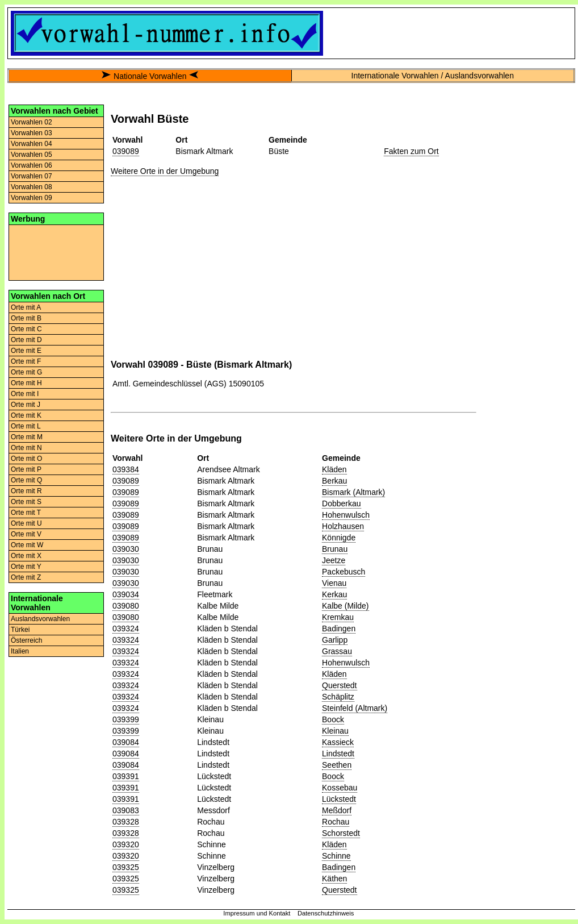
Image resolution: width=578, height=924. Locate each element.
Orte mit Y (26, 567)
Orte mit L (26, 426)
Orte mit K (26, 415)
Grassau (337, 651)
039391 (126, 776)
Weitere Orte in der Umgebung (165, 171)
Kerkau (334, 594)
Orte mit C (26, 329)
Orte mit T (26, 513)
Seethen (337, 765)
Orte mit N (26, 448)
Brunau (335, 549)
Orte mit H (26, 383)
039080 (126, 606)
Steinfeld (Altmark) (355, 708)
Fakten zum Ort (411, 151)
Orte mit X (26, 556)
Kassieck (338, 742)
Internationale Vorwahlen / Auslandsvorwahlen (433, 76)
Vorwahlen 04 (32, 144)
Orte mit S (26, 502)
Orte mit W (27, 545)
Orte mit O (26, 459)
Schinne (336, 856)
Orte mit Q (26, 480)
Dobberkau (342, 503)
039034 (126, 594)
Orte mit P (26, 469)
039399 (126, 719)
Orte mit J (26, 405)
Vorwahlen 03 (32, 133)
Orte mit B (26, 318)
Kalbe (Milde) (345, 606)
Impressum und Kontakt (257, 913)
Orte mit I (25, 394)
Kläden (334, 469)
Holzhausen (343, 526)
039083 (126, 810)
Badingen (339, 629)
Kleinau (335, 731)
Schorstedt (341, 833)
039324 (126, 629)
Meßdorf (337, 810)
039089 (126, 151)
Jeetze (334, 560)
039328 (126, 822)
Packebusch (344, 572)
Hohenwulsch (346, 515)
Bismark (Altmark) (353, 492)
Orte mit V (26, 534)
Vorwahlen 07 (32, 176)
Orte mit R (26, 491)
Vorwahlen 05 (32, 155)
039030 (126, 549)
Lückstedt (339, 799)
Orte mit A (26, 307)
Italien (20, 651)
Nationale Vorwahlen (150, 76)
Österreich (26, 640)
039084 (126, 742)
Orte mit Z (26, 577)
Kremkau (338, 617)
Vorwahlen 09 (32, 198)
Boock (333, 719)
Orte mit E (26, 351)
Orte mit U (26, 523)
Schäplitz (338, 697)
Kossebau (340, 788)
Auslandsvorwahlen (40, 619)
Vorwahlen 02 (32, 122)
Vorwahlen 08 (32, 187)
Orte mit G (26, 372)
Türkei (20, 630)
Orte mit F (26, 361)
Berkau (334, 481)
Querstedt (339, 685)
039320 (126, 844)
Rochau (336, 822)
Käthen (334, 879)
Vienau (334, 583)
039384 (126, 469)
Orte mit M (27, 437)
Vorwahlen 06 (32, 165)
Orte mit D (26, 340)
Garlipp (335, 640)
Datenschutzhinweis (326, 913)
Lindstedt (338, 754)
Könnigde (339, 538)
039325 (126, 867)
